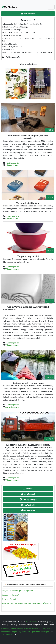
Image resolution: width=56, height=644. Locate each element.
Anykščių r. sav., (12, 407)
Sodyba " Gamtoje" (10, 599)
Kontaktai (49, 625)
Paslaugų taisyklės (18, 625)
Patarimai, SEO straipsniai (12, 629)
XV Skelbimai (10, 7)
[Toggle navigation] (51, 7)
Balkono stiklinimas (32, 629)
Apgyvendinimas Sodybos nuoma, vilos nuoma (26, 584)
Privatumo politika (35, 625)
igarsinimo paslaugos (40, 631)
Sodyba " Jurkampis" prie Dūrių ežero (17, 590)
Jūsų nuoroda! (7, 634)
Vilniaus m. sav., (12, 165)
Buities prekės (13, 163)
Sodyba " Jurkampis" (10, 595)
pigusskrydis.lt (24, 631)
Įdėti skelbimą (28, 14)
